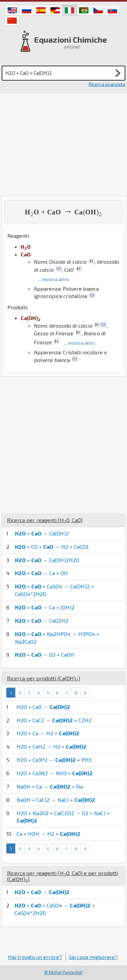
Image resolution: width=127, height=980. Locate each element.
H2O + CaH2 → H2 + (52, 746)
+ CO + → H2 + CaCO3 (52, 547)
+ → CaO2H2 (42, 621)
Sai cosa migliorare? (93, 957)
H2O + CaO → (43, 707)
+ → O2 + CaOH (45, 654)
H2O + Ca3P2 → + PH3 (54, 760)
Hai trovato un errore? (35, 957)
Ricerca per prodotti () (44, 678)
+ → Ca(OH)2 (42, 533)
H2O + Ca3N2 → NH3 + (55, 773)
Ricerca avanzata (107, 84)
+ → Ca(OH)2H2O (47, 560)
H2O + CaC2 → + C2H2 (54, 720)
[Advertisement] (63, 145)
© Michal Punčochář (63, 972)
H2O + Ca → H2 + (48, 733)
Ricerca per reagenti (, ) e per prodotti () (63, 876)
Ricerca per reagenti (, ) (45, 520)
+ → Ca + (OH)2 (45, 607)
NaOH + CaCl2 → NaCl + (56, 800)
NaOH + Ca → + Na (50, 786)
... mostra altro (54, 279)
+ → (42, 892)
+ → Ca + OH (41, 573)
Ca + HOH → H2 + (49, 834)
